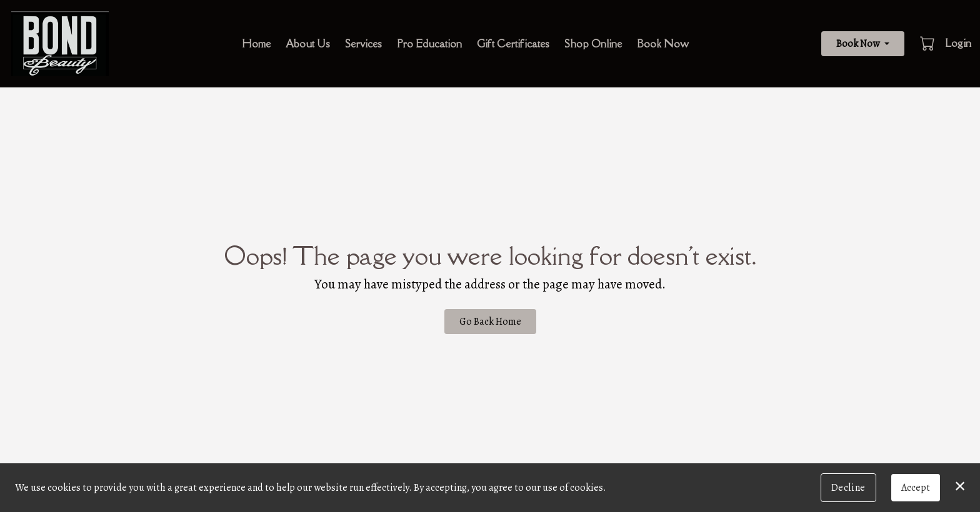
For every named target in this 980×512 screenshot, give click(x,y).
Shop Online (593, 44)
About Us (308, 44)
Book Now (663, 44)
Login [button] (958, 43)
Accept (916, 488)
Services (363, 44)
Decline (848, 488)
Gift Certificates (513, 44)
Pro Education (429, 44)
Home (256, 44)
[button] (928, 43)
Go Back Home (490, 322)
